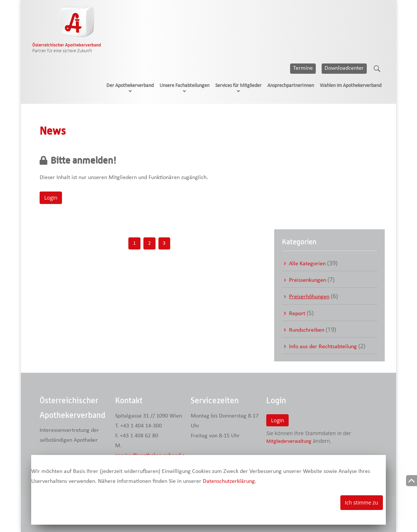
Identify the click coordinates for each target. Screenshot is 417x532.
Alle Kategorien (307, 264)
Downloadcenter (344, 68)
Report (297, 314)
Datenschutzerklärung (229, 481)
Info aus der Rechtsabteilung (323, 347)
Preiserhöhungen (309, 297)
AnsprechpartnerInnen (291, 86)
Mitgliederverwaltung (289, 442)
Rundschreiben (307, 330)
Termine (303, 68)
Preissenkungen (308, 280)
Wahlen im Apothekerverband (351, 86)
